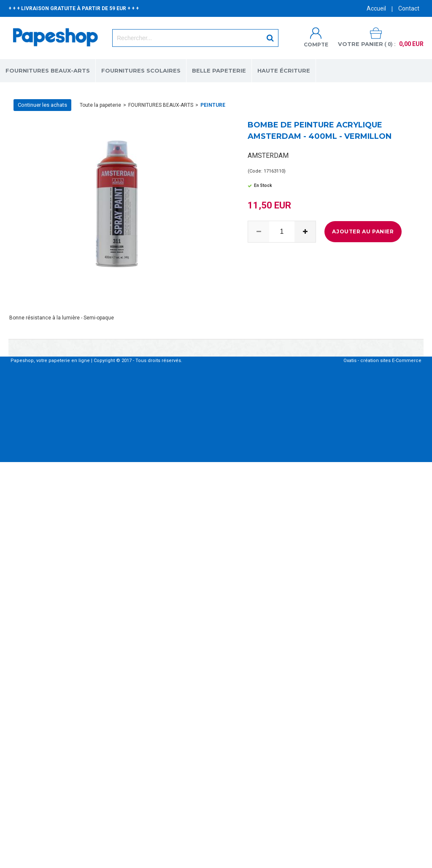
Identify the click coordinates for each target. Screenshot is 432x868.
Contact (409, 8)
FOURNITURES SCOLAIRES (141, 70)
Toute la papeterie (100, 105)
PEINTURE (213, 105)
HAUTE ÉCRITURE (284, 70)
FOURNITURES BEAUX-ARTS (48, 70)
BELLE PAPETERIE (219, 70)
